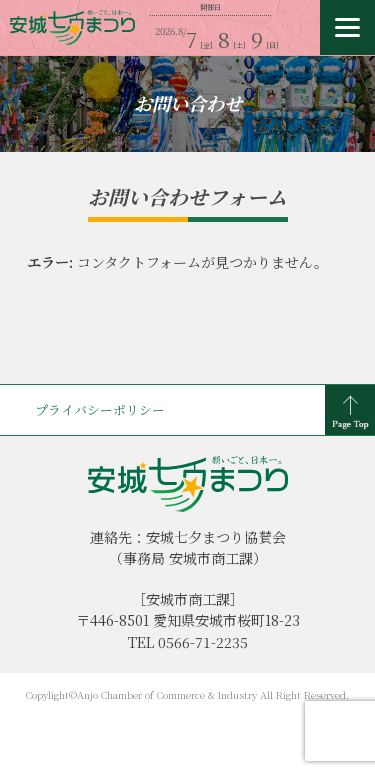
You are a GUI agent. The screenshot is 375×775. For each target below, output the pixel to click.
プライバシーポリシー (100, 409)
